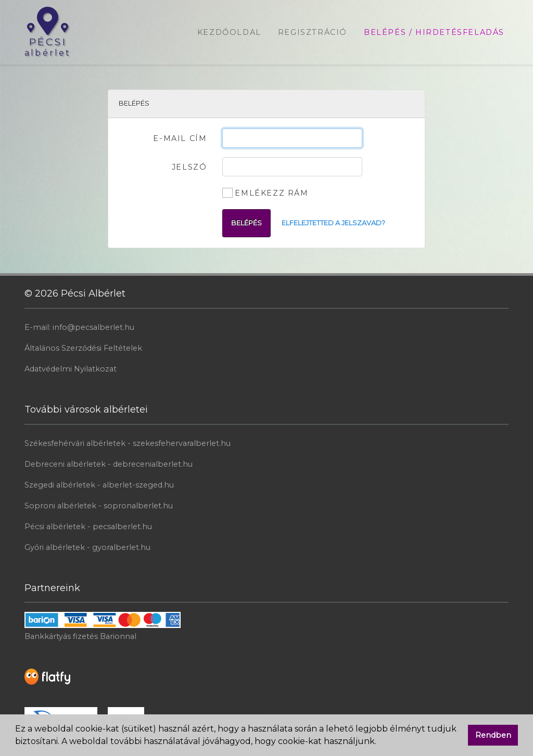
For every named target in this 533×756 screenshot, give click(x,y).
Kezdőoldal (229, 32)
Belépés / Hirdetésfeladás (434, 32)
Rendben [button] (493, 735)
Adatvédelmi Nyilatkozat (71, 369)
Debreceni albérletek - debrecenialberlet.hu (109, 464)
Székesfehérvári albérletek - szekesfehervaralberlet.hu (128, 443)
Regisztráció (313, 32)
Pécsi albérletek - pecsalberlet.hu (88, 527)
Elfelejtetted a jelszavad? (333, 223)
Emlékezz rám (271, 193)
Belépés (246, 223)
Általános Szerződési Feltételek (83, 348)
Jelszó (189, 167)
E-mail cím (180, 138)
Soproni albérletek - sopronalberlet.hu (99, 506)
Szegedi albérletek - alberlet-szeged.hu (99, 485)
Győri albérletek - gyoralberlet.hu (87, 547)
